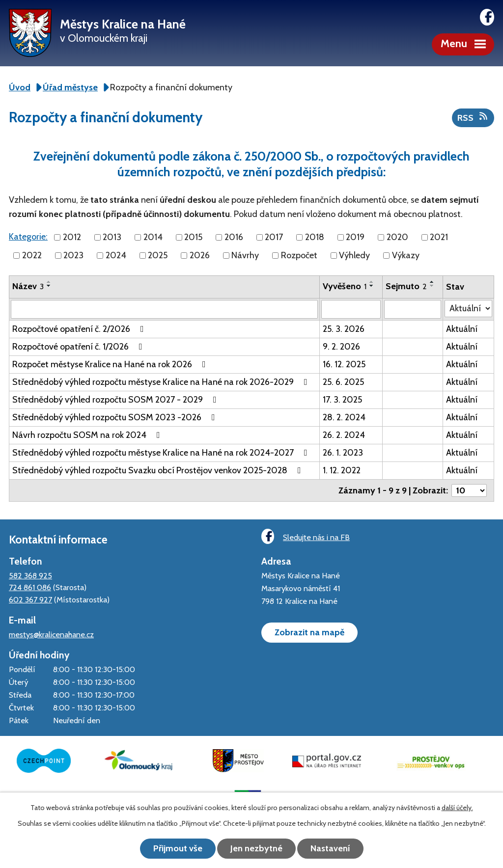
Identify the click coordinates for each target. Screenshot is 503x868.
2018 (315, 237)
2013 (112, 237)
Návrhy (245, 255)
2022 (32, 255)
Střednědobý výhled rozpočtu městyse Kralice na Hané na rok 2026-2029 (162, 382)
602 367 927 (30, 599)
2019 (355, 237)
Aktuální (462, 329)
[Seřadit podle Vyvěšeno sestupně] (372, 286)
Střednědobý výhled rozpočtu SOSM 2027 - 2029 (116, 400)
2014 (153, 237)
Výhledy (354, 255)
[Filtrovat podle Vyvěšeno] (351, 309)
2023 (73, 255)
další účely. (457, 808)
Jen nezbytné (256, 848)
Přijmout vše (178, 848)
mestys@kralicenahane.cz (51, 634)
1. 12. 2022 (342, 470)
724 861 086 (30, 587)
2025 (158, 255)
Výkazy (406, 255)
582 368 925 (30, 575)
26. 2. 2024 (344, 435)
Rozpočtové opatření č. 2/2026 (80, 329)
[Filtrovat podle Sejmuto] (413, 309)
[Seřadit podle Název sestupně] (49, 286)
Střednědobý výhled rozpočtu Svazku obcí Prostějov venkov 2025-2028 (159, 470)
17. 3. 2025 (342, 400)
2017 (274, 237)
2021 (439, 237)
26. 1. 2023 (343, 453)
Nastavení (330, 848)
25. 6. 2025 (343, 382)
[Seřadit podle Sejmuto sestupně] (432, 286)
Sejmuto (406, 286)
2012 (72, 237)
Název (28, 286)
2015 (193, 237)
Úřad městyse (70, 87)
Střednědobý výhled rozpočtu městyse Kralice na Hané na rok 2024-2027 (162, 453)
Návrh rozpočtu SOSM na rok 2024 (88, 435)
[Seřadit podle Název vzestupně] (49, 282)
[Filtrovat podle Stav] (468, 309)
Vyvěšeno (345, 286)
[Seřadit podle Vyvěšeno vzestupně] (372, 282)
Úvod (20, 87)
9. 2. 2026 (341, 347)
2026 (200, 255)
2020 (397, 237)
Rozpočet (299, 255)
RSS (473, 117)
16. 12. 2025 (344, 364)
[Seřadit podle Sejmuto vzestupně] (432, 282)
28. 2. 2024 (344, 417)
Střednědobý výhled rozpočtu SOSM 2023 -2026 (116, 417)
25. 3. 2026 (344, 329)
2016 (234, 237)
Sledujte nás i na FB (306, 536)
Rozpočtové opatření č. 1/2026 (79, 347)
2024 (116, 255)
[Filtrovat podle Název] (164, 309)
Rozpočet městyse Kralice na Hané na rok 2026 (111, 364)
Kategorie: (28, 237)
